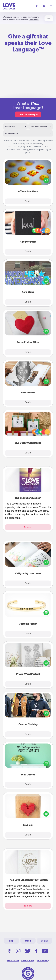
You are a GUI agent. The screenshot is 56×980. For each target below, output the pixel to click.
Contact (45, 941)
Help (11, 941)
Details (28, 201)
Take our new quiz (28, 114)
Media (28, 941)
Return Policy (43, 960)
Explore (28, 527)
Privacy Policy (28, 960)
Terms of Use (13, 960)
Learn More (34, 20)
